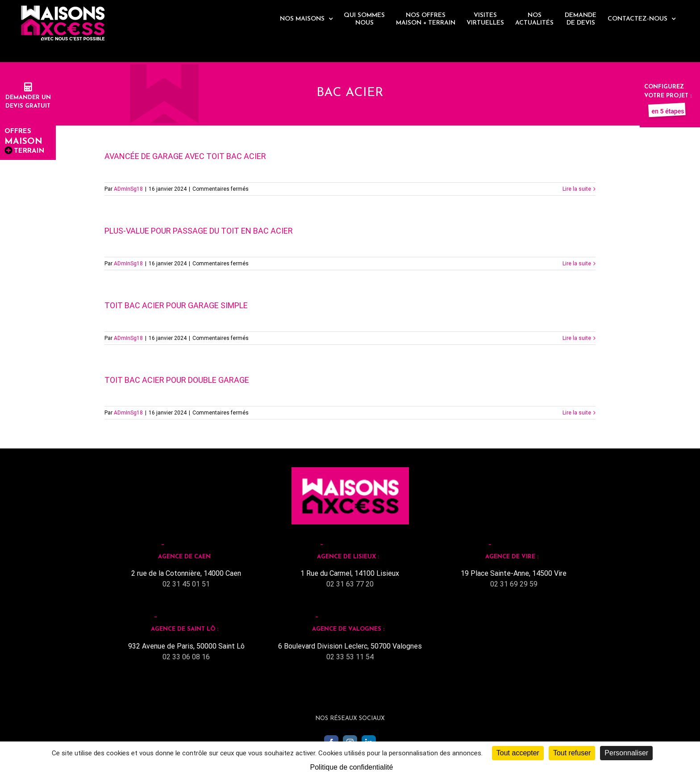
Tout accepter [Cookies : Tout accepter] (518, 753)
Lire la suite (577, 189)
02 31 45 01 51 (186, 584)
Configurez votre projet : (668, 96)
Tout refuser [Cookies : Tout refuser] (572, 753)
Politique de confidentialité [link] (352, 767)
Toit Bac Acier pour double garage (177, 380)
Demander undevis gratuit (28, 97)
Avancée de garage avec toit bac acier (185, 156)
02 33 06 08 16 (186, 657)
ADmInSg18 (128, 189)
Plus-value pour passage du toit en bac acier (199, 231)
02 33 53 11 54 (350, 657)
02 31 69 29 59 (514, 584)
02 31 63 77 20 (350, 584)
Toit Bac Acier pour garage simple (176, 305)
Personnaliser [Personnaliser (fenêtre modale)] (626, 753)
